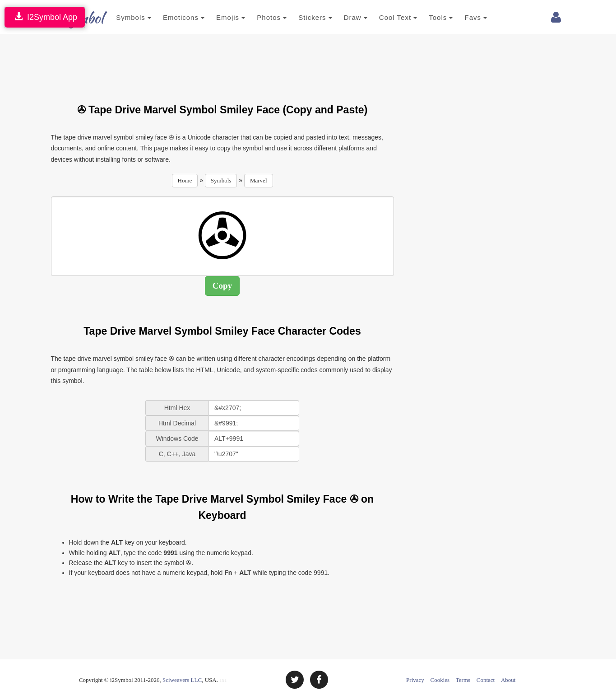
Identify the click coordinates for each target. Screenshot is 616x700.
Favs (466, 17)
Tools (431, 17)
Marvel (259, 180)
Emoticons (174, 17)
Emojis (221, 17)
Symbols (124, 17)
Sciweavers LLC (182, 680)
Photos (262, 17)
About (508, 680)
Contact (486, 680)
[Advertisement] (222, 63)
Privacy (415, 680)
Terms (463, 680)
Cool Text (388, 17)
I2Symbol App (45, 17)
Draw (346, 17)
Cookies (440, 680)
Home (185, 180)
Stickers (305, 17)
